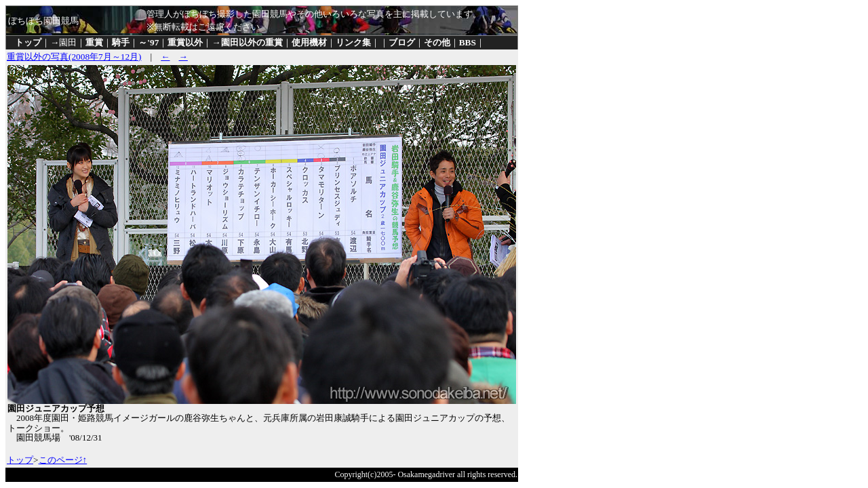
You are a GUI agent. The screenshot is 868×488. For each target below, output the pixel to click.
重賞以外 (185, 42)
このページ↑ (63, 460)
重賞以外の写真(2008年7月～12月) (74, 57)
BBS (468, 42)
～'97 (149, 42)
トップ (28, 42)
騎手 (121, 42)
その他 (437, 42)
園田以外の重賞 (252, 42)
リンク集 (353, 42)
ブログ (402, 42)
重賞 (94, 42)
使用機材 (309, 42)
